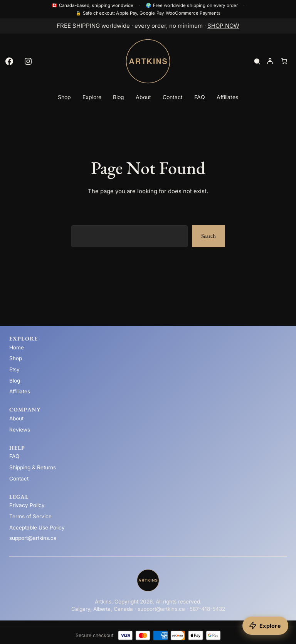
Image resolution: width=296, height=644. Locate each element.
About (16, 418)
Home (17, 347)
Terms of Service (30, 516)
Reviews (20, 430)
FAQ (14, 456)
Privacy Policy (27, 505)
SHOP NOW (223, 26)
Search (209, 236)
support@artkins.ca (33, 538)
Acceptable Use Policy (37, 528)
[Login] (270, 61)
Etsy (14, 369)
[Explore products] (265, 626)
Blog (15, 381)
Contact (19, 479)
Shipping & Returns (33, 467)
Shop (16, 358)
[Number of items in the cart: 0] (284, 61)
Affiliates (20, 391)
